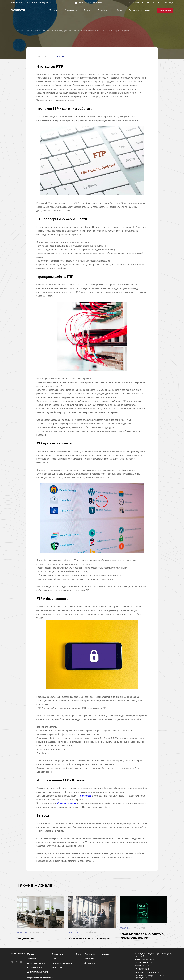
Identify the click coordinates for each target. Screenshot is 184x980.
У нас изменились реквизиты (89, 938)
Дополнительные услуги (38, 972)
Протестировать (165, 10)
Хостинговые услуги (36, 963)
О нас (54, 959)
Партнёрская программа (140, 10)
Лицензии (32, 959)
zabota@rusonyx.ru (143, 963)
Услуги (53, 10)
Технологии (57, 967)
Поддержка (104, 10)
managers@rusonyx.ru (144, 959)
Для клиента (90, 963)
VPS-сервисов (84, 796)
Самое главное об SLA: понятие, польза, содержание (31, 3)
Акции (119, 10)
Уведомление (27, 938)
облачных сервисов (66, 803)
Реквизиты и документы (62, 963)
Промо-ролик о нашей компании (90, 3)
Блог (87, 10)
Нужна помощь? (92, 959)
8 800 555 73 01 (142, 966)
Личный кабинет (164, 3)
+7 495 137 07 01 (136, 3)
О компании (71, 10)
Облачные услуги (35, 967)
